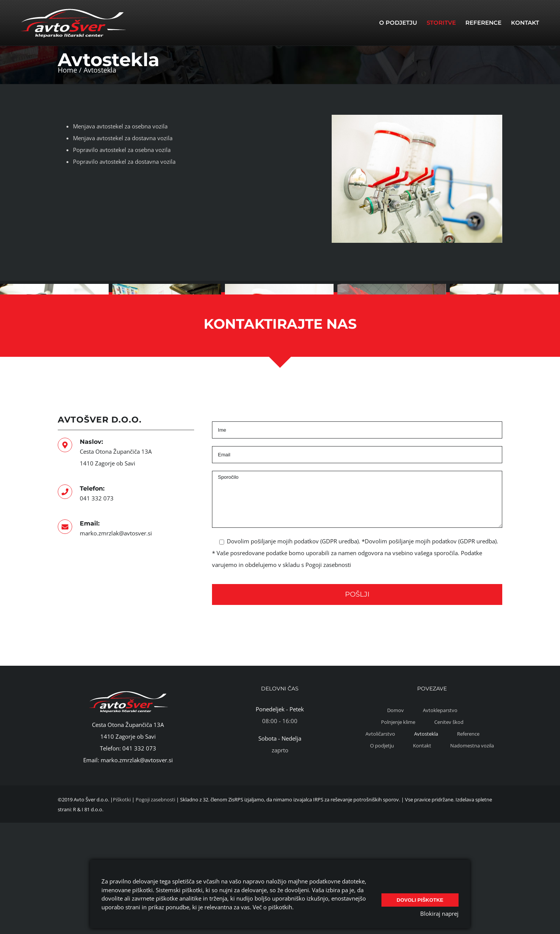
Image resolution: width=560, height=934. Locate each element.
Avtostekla (426, 808)
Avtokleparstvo (440, 784)
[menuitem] (398, 23)
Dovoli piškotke (420, 898)
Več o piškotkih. (273, 907)
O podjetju (382, 820)
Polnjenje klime (398, 796)
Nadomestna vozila (472, 820)
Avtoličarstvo (380, 808)
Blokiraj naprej (439, 913)
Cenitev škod (449, 796)
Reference (468, 808)
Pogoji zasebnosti (328, 639)
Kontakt (422, 820)
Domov (395, 784)
